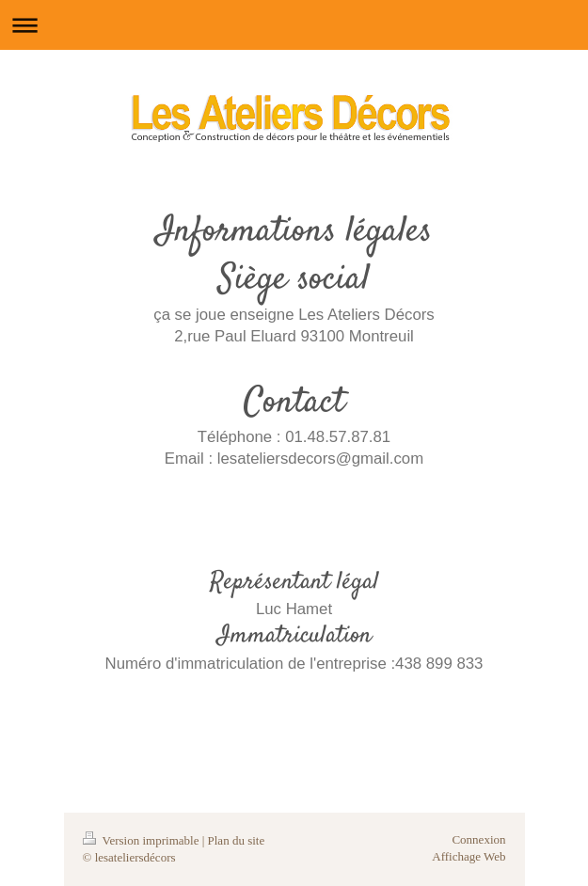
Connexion (478, 839)
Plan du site (237, 840)
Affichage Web (469, 856)
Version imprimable (143, 840)
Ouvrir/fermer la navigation (294, 25)
